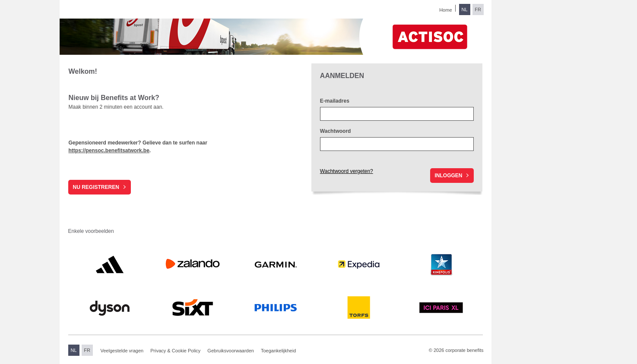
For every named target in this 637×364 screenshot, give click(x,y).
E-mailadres (335, 101)
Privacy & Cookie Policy (175, 351)
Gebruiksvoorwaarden (231, 351)
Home (445, 10)
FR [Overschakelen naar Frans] (478, 9)
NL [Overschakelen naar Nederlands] (464, 9)
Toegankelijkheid (278, 351)
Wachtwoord (336, 131)
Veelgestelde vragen (122, 351)
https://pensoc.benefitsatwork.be (109, 151)
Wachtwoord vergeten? (347, 171)
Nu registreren (96, 187)
